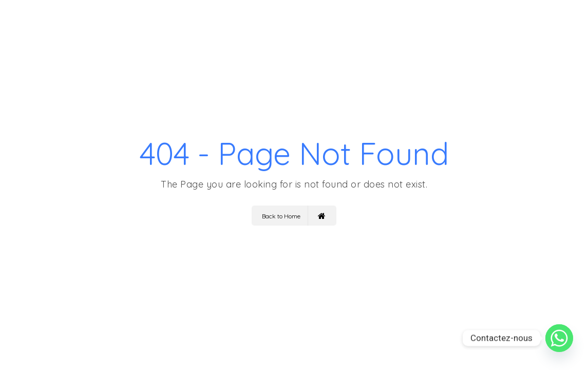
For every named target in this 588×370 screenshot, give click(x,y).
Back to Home (294, 216)
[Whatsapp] (559, 338)
